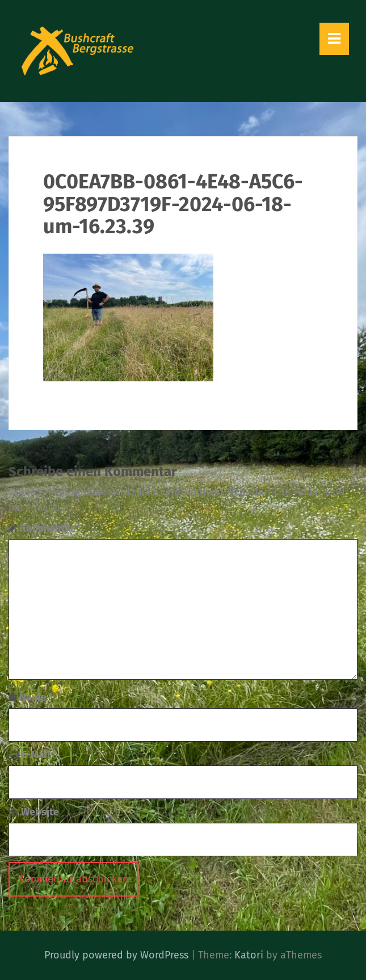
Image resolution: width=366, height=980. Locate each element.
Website (40, 812)
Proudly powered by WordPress (116, 955)
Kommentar (51, 528)
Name (36, 697)
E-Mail (39, 755)
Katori (249, 955)
